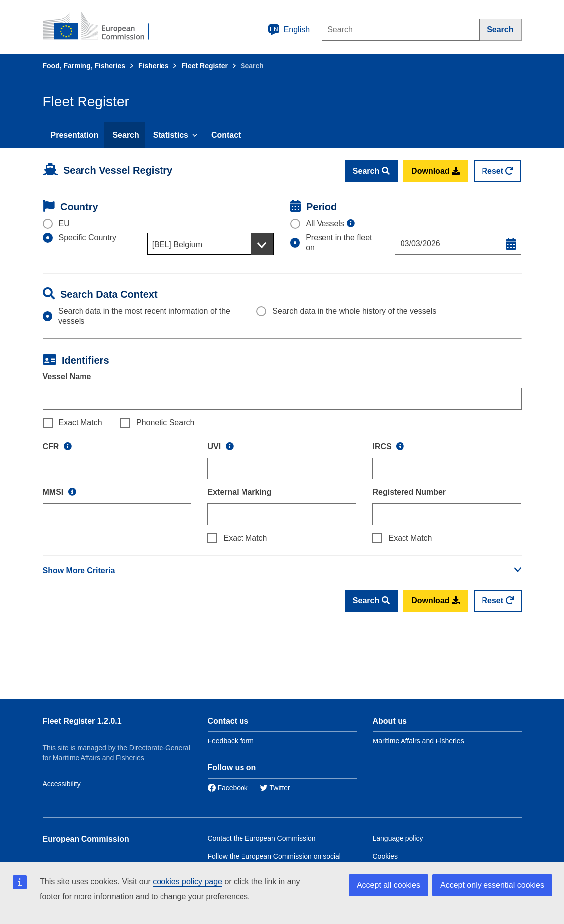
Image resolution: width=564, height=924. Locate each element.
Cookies (385, 856)
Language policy (398, 838)
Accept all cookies (389, 885)
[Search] (500, 30)
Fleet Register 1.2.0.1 (82, 721)
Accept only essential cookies (492, 885)
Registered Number (409, 492)
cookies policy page (187, 881)
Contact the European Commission (262, 838)
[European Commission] (103, 27)
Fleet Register (204, 66)
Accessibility (62, 784)
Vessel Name (67, 377)
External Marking (239, 492)
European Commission (86, 839)
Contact (226, 135)
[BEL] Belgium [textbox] (177, 244)
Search (125, 135)
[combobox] (211, 244)
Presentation (75, 135)
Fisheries (153, 66)
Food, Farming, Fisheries (84, 66)
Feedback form (231, 741)
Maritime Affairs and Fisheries (418, 741)
